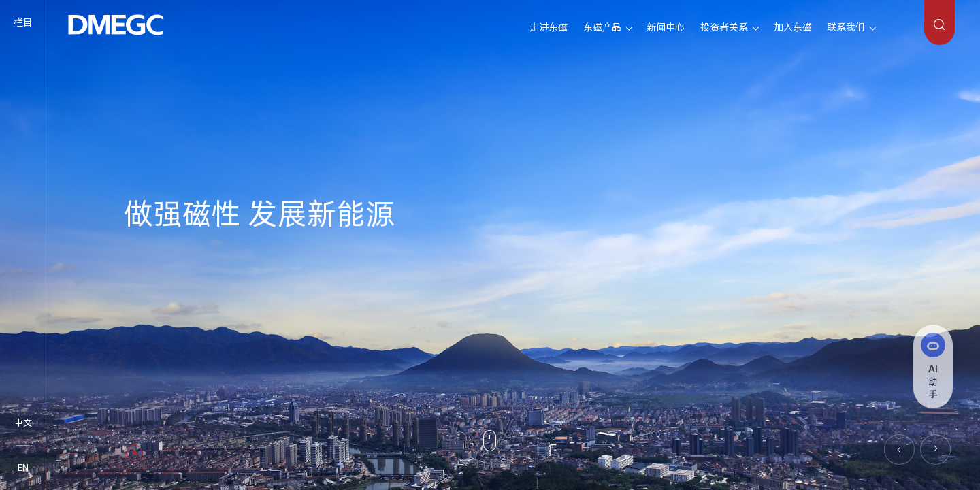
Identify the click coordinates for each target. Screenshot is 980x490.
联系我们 (846, 27)
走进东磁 (549, 27)
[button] (899, 450)
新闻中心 (666, 27)
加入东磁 (793, 27)
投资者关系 (724, 27)
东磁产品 (602, 27)
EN (23, 468)
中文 (23, 423)
